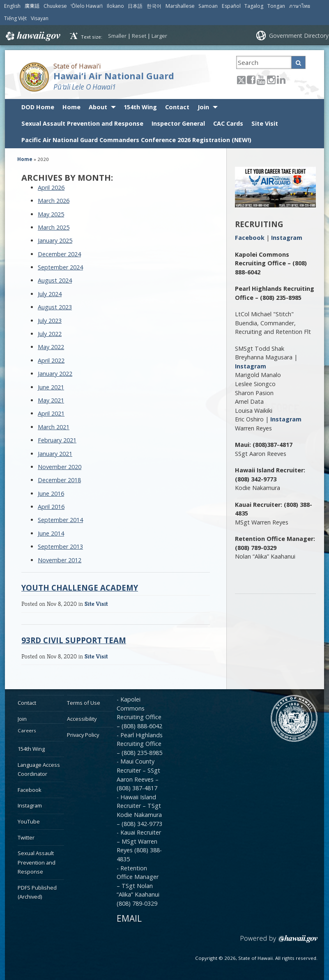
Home (71, 107)
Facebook (250, 238)
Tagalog (254, 6)
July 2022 (50, 334)
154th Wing (140, 107)
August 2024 (55, 280)
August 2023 (55, 307)
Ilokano (115, 6)
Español (231, 6)
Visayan (40, 18)
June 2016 (51, 493)
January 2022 (55, 374)
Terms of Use (84, 703)
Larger (159, 36)
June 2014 (51, 533)
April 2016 (51, 507)
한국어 (154, 6)
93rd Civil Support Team (74, 640)
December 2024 (59, 254)
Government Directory (299, 36)
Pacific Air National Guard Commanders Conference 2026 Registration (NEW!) (136, 140)
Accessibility (82, 719)
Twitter (26, 837)
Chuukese (55, 6)
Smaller (117, 36)
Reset (139, 36)
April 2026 (51, 187)
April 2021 (51, 413)
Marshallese (180, 6)
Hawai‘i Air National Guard (114, 76)
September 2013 (60, 546)
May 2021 (51, 400)
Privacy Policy (83, 735)
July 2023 (50, 321)
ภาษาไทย (300, 6)
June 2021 (51, 387)
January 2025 (55, 240)
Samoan (208, 6)
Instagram (287, 238)
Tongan (276, 6)
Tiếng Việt (15, 18)
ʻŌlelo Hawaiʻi (87, 6)
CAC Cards (228, 123)
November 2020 (60, 467)
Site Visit (265, 123)
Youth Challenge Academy (80, 588)
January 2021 (55, 454)
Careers (27, 730)
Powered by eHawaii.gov (279, 942)
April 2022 (51, 360)
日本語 (135, 6)
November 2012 (60, 560)
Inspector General (178, 123)
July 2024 (50, 294)
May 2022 (51, 347)
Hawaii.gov (32, 36)
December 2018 (59, 480)
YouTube (29, 821)
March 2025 (54, 227)
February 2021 (57, 440)
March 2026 (54, 201)
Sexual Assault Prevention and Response (82, 123)
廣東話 (32, 6)
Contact (177, 107)
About (98, 107)
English (12, 6)
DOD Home (38, 107)
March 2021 (54, 427)
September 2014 (60, 520)
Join (203, 107)
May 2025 (51, 214)
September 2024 (60, 267)
